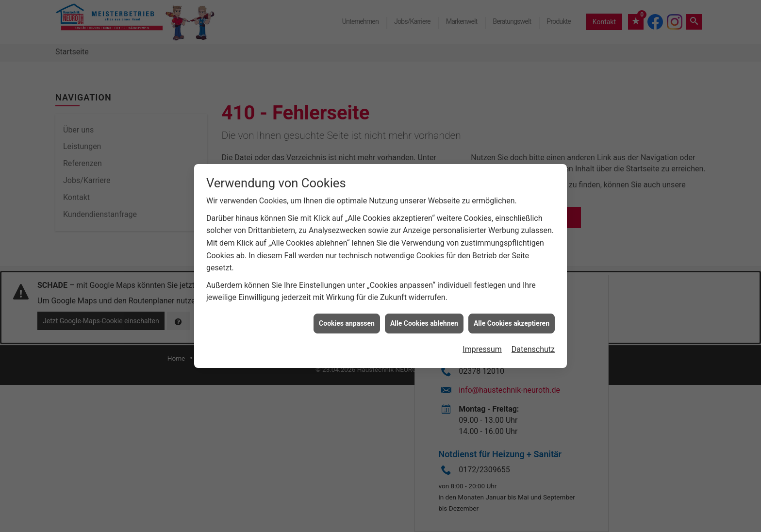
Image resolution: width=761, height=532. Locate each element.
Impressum (482, 347)
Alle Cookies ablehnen (424, 321)
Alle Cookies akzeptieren (512, 321)
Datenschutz (533, 347)
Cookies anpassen (347, 321)
